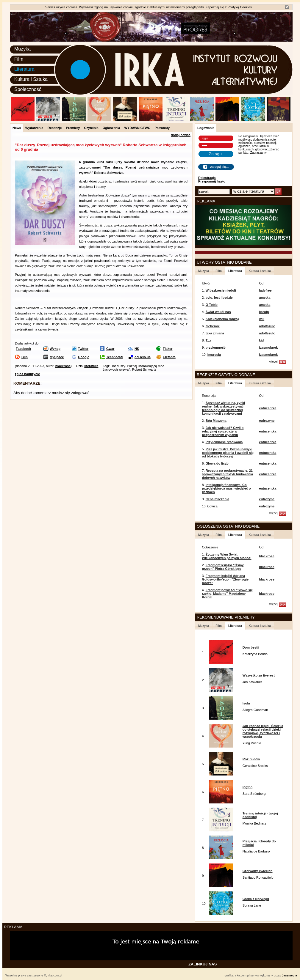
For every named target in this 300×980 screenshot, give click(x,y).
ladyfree (265, 290)
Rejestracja (207, 178)
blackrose (63, 366)
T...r (208, 340)
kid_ (262, 340)
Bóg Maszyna (216, 421)
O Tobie (212, 305)
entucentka (268, 408)
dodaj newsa (181, 135)
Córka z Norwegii (256, 899)
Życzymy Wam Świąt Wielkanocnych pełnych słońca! (226, 556)
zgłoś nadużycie (27, 374)
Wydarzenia (34, 128)
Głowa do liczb (217, 463)
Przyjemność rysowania (224, 442)
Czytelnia (91, 128)
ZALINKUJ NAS (203, 964)
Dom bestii (251, 647)
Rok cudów (251, 759)
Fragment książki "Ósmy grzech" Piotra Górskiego (223, 567)
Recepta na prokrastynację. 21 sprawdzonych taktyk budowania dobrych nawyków (227, 474)
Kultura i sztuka (260, 271)
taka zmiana (215, 333)
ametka (265, 298)
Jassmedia (289, 975)
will (262, 319)
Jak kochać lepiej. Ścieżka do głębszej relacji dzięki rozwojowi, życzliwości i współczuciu (263, 731)
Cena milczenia (217, 499)
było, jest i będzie (219, 298)
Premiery (73, 128)
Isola (246, 703)
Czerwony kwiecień (258, 871)
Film (19, 59)
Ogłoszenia (111, 128)
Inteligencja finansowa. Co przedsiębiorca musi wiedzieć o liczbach (226, 488)
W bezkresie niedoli (221, 290)
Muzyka (22, 49)
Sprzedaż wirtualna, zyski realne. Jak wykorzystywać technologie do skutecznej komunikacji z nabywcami (223, 408)
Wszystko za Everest (259, 675)
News (17, 128)
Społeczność (28, 89)
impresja (214, 355)
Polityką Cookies (240, 7)
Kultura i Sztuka (31, 79)
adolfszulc (267, 326)
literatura (91, 366)
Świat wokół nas (218, 312)
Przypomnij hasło (212, 181)
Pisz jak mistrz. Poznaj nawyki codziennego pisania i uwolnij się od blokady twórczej (228, 453)
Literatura (24, 69)
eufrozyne (267, 421)
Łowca (212, 506)
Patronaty (162, 128)
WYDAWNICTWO (137, 128)
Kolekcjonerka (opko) (222, 319)
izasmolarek (268, 347)
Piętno (248, 787)
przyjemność (216, 347)
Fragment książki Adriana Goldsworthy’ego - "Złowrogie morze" (225, 579)
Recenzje (55, 128)
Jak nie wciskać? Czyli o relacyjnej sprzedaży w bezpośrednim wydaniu (223, 431)
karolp (264, 312)
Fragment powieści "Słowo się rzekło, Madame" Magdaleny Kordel (227, 594)
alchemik (213, 326)
